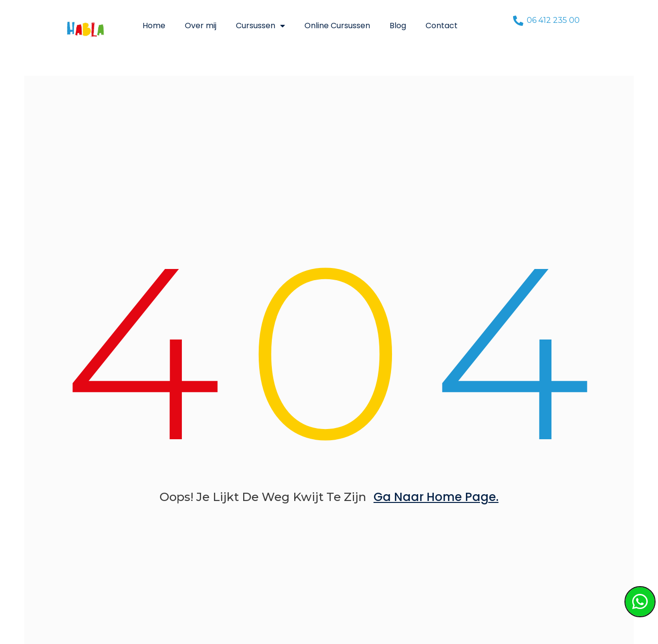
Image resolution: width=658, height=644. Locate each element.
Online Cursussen (337, 26)
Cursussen (260, 26)
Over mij (201, 26)
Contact (442, 26)
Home (154, 26)
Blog (398, 26)
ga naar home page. (436, 497)
